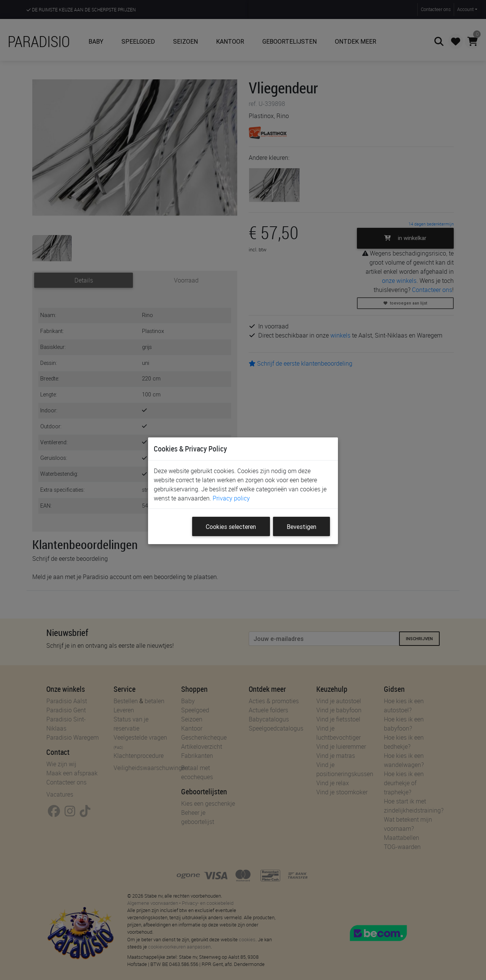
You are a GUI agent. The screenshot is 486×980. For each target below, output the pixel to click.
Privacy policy (231, 498)
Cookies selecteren (231, 527)
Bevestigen (301, 527)
